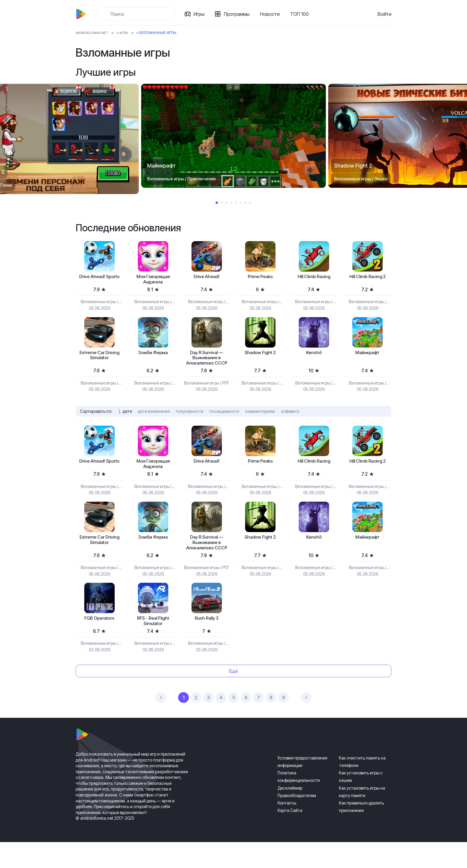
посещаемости (224, 423)
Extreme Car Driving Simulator (99, 359)
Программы (239, 14)
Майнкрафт (368, 355)
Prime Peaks (260, 277)
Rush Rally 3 (207, 643)
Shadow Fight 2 (260, 355)
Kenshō (314, 355)
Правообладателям (297, 821)
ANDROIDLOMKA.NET (95, 33)
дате (127, 423)
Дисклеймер (290, 814)
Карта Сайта (290, 837)
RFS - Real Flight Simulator (153, 646)
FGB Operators (99, 643)
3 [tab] (226, 203)
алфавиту (290, 423)
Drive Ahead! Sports (99, 281)
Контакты (287, 829)
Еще (233, 697)
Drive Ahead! (207, 277)
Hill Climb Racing (314, 277)
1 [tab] (217, 203)
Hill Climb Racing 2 (367, 277)
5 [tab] (236, 203)
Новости (272, 14)
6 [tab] (241, 203)
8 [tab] (250, 203)
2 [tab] (222, 203)
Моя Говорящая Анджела (153, 281)
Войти (385, 14)
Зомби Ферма (153, 355)
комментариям (260, 423)
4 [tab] (231, 203)
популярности (190, 423)
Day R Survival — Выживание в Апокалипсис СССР (207, 365)
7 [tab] (245, 203)
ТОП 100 (301, 14)
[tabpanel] (233, 136)
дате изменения (154, 423)
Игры (201, 14)
